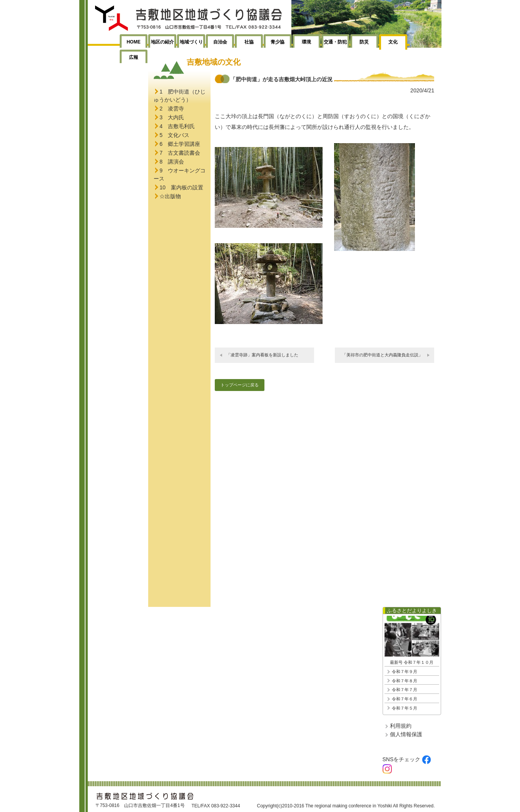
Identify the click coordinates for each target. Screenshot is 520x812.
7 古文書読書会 (180, 153)
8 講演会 (172, 162)
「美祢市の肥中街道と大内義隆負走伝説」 (382, 355)
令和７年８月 (405, 681)
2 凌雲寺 (172, 109)
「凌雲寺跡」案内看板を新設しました (262, 355)
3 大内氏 (172, 117)
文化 (393, 42)
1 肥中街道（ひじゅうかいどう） (180, 96)
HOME (134, 42)
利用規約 (401, 726)
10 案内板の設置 (181, 187)
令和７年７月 (405, 690)
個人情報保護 (406, 734)
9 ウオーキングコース (180, 175)
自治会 (220, 42)
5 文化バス (174, 135)
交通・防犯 (335, 42)
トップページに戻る (240, 385)
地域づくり (191, 42)
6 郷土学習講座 (180, 144)
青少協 (278, 42)
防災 (364, 42)
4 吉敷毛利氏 (177, 126)
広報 (134, 57)
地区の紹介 (162, 42)
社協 (249, 42)
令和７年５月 (405, 708)
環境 (306, 42)
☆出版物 (170, 196)
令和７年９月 (405, 672)
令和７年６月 (405, 699)
